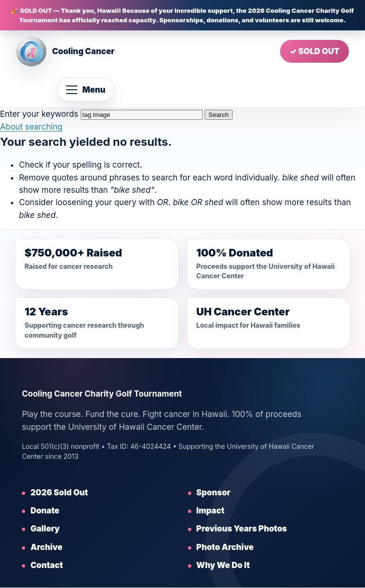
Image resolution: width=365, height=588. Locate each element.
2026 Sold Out (59, 493)
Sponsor (214, 493)
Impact (211, 511)
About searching (31, 127)
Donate (45, 511)
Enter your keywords (39, 114)
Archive (46, 547)
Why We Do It (223, 565)
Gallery (45, 529)
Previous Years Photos (242, 529)
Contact (47, 565)
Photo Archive (225, 547)
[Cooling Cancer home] (65, 51)
